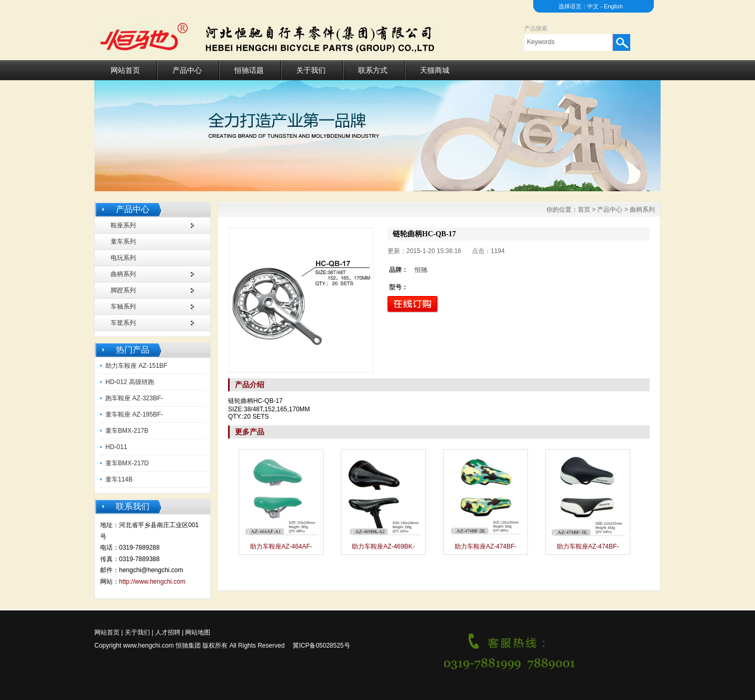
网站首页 (125, 70)
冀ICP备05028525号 (321, 646)
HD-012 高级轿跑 (130, 382)
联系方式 (373, 70)
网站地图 (198, 632)
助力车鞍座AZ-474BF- (486, 546)
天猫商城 (435, 70)
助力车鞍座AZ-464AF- (281, 546)
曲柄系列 (123, 274)
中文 (593, 6)
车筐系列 (123, 323)
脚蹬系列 (123, 290)
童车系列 (123, 242)
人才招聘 (168, 632)
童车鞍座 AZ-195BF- (134, 414)
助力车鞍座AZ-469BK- (383, 546)
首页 (584, 210)
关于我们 (311, 70)
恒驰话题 (249, 70)
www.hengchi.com (149, 646)
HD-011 (116, 447)
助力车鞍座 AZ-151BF (136, 366)
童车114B (119, 479)
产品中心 (187, 70)
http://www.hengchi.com (152, 582)
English (613, 6)
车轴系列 (123, 307)
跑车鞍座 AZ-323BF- (134, 398)
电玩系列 (123, 258)
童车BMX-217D (127, 463)
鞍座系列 (123, 225)
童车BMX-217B (127, 431)
